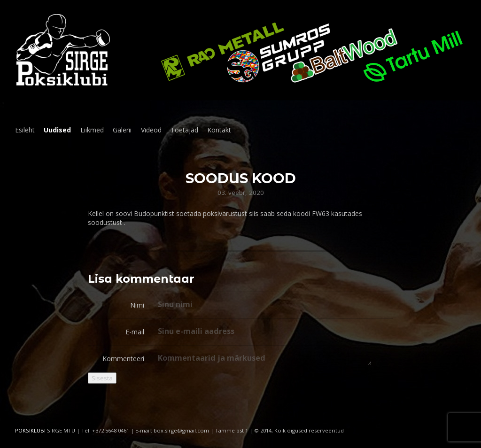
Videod (151, 130)
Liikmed (92, 130)
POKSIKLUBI (30, 430)
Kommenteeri (123, 359)
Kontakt (219, 130)
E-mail (135, 332)
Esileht (25, 130)
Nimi (137, 305)
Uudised (57, 130)
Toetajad (184, 130)
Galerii (122, 130)
